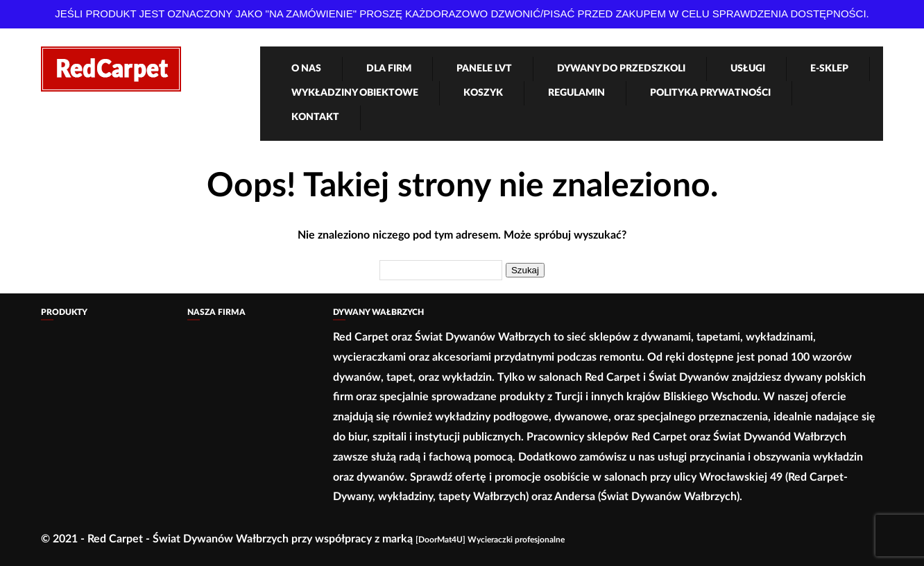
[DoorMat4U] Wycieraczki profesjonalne (490, 540)
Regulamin (576, 93)
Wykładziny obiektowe (355, 93)
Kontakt (315, 117)
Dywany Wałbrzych (378, 312)
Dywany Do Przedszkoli (621, 69)
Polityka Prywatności (710, 93)
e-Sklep (829, 69)
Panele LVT (484, 69)
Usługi (748, 69)
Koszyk (483, 93)
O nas (306, 69)
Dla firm (389, 69)
